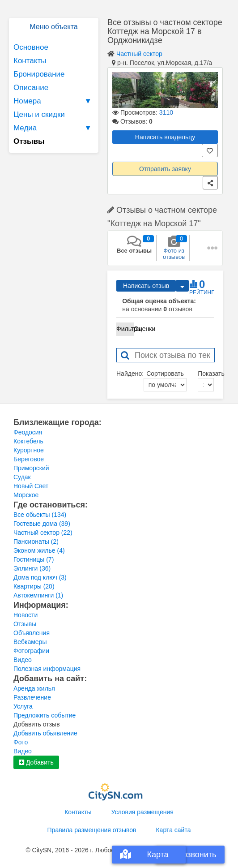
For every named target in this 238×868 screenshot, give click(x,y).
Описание (31, 88)
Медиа (54, 128)
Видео (23, 660)
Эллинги (32, 568)
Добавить (36, 762)
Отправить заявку (165, 169)
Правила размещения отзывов (92, 830)
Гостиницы (34, 559)
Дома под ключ (40, 577)
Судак (22, 477)
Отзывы (25, 624)
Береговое (29, 459)
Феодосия (28, 432)
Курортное (29, 450)
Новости (25, 615)
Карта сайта (173, 830)
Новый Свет (31, 486)
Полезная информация (47, 669)
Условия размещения (142, 812)
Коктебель (28, 441)
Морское (26, 495)
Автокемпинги (38, 595)
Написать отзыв (146, 286)
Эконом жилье (39, 550)
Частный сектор (139, 54)
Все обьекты (40, 515)
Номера (54, 101)
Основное (31, 47)
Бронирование (39, 74)
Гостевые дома (42, 524)
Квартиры (34, 586)
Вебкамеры (30, 642)
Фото (21, 742)
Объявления (32, 633)
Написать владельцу (165, 137)
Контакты (30, 61)
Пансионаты (36, 541)
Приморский (31, 468)
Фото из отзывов (174, 248)
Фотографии (31, 651)
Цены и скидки (39, 114)
